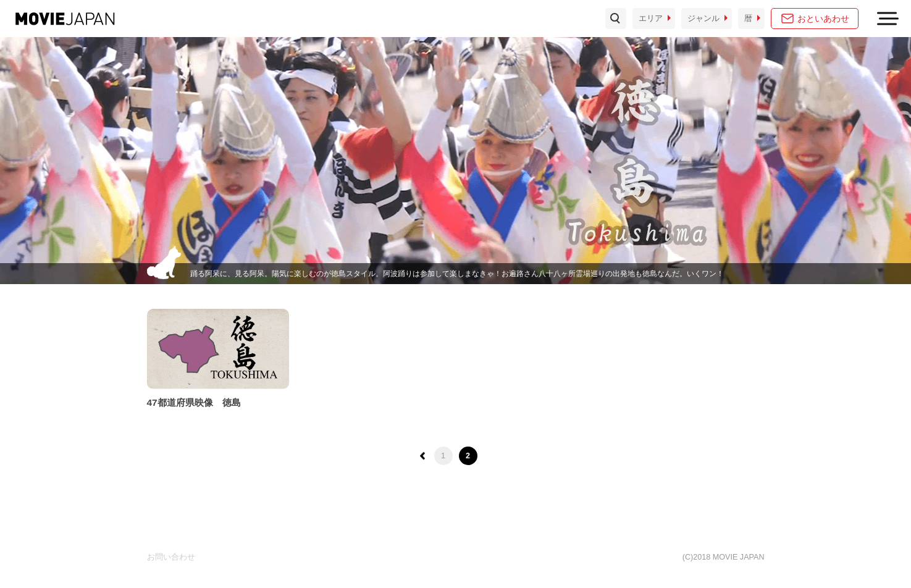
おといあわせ (823, 19)
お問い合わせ (171, 557)
